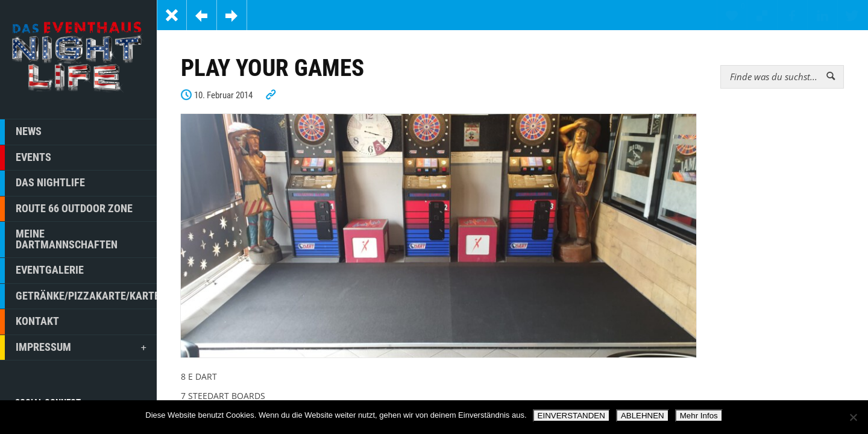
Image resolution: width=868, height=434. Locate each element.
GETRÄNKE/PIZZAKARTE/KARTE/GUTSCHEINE (78, 297)
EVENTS (26, 158)
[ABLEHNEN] (853, 417)
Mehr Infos (699, 416)
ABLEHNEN (643, 416)
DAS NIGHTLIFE (42, 183)
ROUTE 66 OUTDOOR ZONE (66, 209)
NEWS (21, 132)
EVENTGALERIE (42, 271)
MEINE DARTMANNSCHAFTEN (59, 240)
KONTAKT (30, 322)
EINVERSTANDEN (571, 416)
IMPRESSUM (74, 348)
